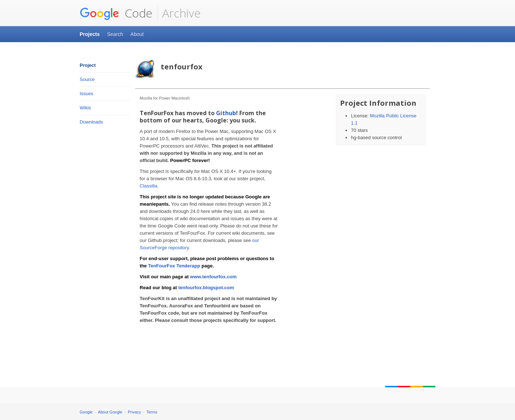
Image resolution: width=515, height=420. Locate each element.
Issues (87, 94)
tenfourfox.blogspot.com (206, 288)
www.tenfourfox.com (213, 277)
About (137, 34)
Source (87, 79)
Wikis (85, 108)
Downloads (91, 122)
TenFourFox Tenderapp (174, 266)
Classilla (148, 186)
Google (86, 412)
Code (116, 13)
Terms (152, 412)
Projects (90, 34)
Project (88, 65)
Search (115, 34)
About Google (110, 412)
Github (226, 113)
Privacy (135, 412)
